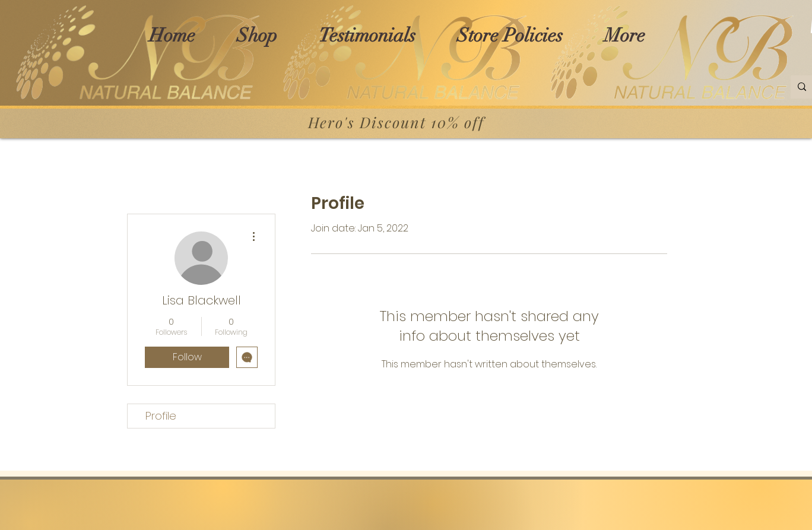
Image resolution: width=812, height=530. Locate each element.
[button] (257, 35)
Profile (161, 416)
